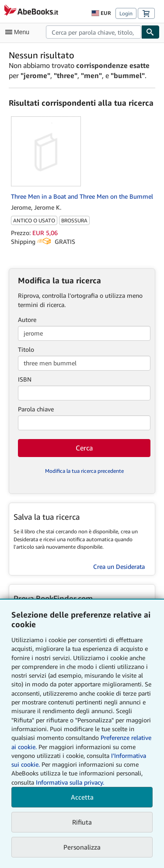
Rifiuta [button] (82, 822)
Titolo (26, 349)
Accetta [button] (82, 797)
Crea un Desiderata (119, 566)
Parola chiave (36, 409)
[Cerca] (150, 32)
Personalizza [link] (82, 847)
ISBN (25, 379)
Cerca (84, 448)
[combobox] (94, 32)
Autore (27, 320)
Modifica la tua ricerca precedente (84, 471)
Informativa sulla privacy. (70, 782)
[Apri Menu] (19, 32)
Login (126, 13)
